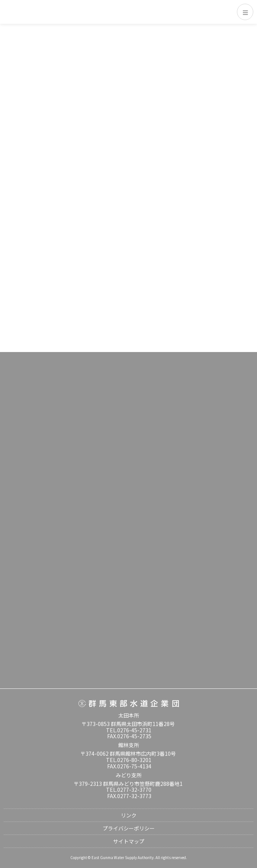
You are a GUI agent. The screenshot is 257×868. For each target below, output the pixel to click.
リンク (129, 815)
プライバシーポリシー (129, 828)
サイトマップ (129, 841)
